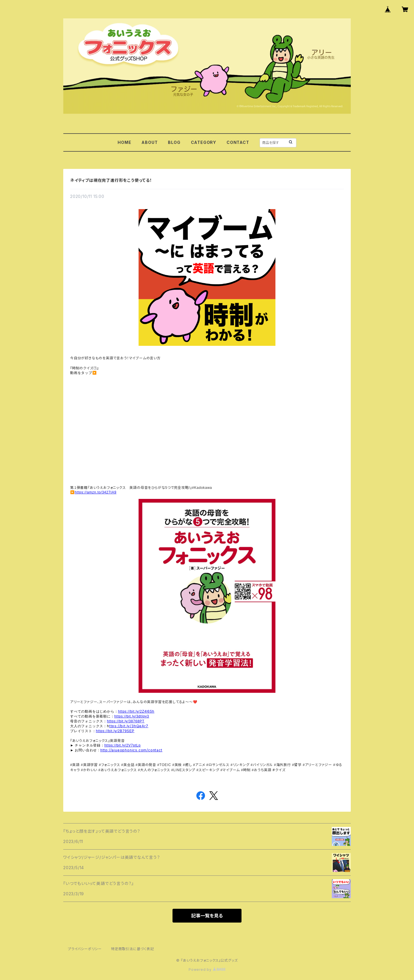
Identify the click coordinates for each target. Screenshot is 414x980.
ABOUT (149, 142)
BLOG (174, 142)
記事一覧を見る (207, 916)
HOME (124, 142)
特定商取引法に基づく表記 (133, 949)
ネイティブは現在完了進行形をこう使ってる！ (111, 180)
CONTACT (238, 142)
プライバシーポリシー (85, 949)
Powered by (207, 970)
